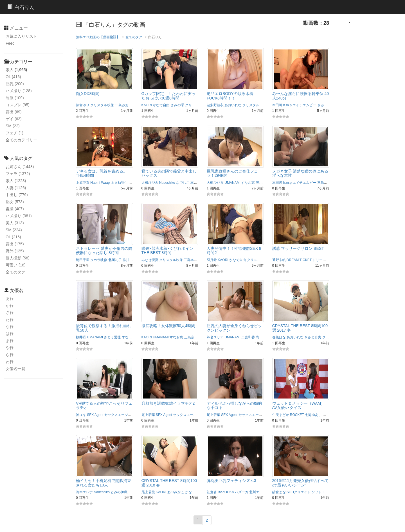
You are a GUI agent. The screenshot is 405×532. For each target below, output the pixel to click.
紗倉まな (279, 492)
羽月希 (212, 260)
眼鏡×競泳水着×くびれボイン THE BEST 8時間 (167, 251)
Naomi (95, 183)
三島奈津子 (264, 183)
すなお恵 (248, 183)
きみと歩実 (326, 105)
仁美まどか (281, 415)
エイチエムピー (304, 105)
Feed (10, 43)
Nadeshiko (167, 183)
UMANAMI (232, 183)
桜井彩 (81, 337)
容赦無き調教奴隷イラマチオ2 (168, 403)
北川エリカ (258, 492)
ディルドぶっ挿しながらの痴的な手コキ (234, 405)
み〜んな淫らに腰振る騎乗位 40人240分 (301, 96)
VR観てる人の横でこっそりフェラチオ (104, 405)
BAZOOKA (226, 492)
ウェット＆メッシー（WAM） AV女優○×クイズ (299, 405)
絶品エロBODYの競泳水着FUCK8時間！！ (230, 96)
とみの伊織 (119, 492)
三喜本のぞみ (194, 260)
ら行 (10, 355)
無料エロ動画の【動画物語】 (98, 37)
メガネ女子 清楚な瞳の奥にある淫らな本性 (300, 173)
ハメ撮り (19, 91)
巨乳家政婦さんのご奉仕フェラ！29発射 (232, 173)
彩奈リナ (263, 337)
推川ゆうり (131, 260)
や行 (10, 348)
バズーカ (242, 492)
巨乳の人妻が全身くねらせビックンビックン (234, 328)
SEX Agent (95, 415)
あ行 (10, 298)
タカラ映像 (99, 260)
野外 (15, 251)
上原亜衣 (83, 183)
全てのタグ (15, 272)
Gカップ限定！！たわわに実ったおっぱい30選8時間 (169, 96)
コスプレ (18, 105)
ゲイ (14, 119)
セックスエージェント (121, 415)
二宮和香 (248, 337)
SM (13, 126)
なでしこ (183, 183)
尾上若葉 (148, 415)
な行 (10, 327)
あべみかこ (176, 492)
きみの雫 (177, 105)
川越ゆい (326, 415)
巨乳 (15, 84)
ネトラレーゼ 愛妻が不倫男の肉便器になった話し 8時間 (104, 251)
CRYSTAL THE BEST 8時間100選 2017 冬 (300, 328)
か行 (10, 305)
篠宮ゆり (83, 105)
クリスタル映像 (102, 105)
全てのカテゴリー (21, 140)
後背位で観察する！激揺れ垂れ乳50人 (103, 328)
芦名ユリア (215, 337)
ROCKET (297, 415)
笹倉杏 (212, 492)
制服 (15, 98)
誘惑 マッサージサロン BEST (298, 248)
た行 (10, 320)
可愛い (16, 265)
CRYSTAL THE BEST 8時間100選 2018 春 (169, 483)
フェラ (18, 174)
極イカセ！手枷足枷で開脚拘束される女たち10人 (103, 483)
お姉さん (20, 167)
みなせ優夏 (150, 260)
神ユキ (81, 415)
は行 (10, 334)
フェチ (14, 133)
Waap (105, 183)
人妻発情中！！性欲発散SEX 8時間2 (234, 251)
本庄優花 (197, 183)
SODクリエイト (299, 492)
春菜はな (279, 337)
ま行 (10, 341)
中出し (17, 195)
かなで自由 (161, 105)
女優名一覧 (15, 369)
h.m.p (287, 105)
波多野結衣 (215, 105)
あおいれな (233, 105)
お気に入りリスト (21, 36)
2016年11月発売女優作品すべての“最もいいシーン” (301, 483)
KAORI (147, 105)
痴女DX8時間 (88, 94)
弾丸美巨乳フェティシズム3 (231, 481)
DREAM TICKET (299, 260)
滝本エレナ (84, 492)
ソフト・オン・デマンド (330, 492)
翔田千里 (83, 260)
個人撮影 (18, 258)
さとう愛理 (112, 337)
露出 (14, 112)
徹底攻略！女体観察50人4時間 (168, 326)
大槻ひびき (150, 183)
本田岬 (277, 105)
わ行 (10, 362)
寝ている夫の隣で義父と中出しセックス (169, 173)
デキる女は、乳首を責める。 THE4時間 (102, 173)
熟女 (15, 202)
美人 (15, 223)
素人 (10, 70)
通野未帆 (279, 260)
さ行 (10, 313)
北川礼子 (115, 260)
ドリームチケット (326, 260)
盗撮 (15, 209)
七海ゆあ (312, 415)
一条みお (122, 105)
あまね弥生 (119, 183)
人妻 (16, 188)
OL (13, 77)
